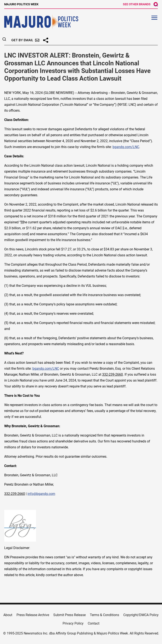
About (8, 615)
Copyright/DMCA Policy (141, 615)
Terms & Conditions (104, 615)
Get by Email (25, 40)
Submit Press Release (69, 615)
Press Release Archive (33, 615)
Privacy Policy (73, 623)
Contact (94, 623)
